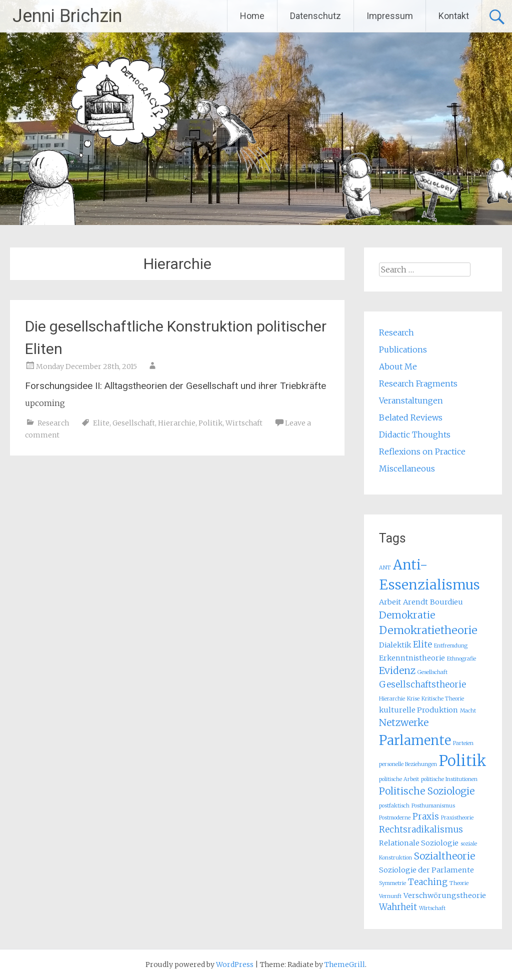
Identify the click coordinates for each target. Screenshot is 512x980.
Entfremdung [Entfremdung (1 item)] (451, 646)
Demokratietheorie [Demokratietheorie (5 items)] (428, 630)
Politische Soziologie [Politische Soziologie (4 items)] (427, 791)
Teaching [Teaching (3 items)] (428, 882)
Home (252, 16)
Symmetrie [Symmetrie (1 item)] (392, 883)
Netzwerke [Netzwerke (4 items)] (404, 722)
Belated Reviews (411, 417)
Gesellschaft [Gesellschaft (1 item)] (432, 672)
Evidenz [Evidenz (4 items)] (397, 670)
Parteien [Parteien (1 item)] (463, 743)
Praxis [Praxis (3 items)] (426, 816)
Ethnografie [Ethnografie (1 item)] (461, 659)
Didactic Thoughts (415, 434)
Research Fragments (418, 383)
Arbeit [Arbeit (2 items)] (390, 602)
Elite (101, 423)
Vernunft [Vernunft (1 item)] (390, 896)
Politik (210, 423)
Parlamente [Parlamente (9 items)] (415, 740)
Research (53, 423)
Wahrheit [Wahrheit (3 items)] (398, 907)
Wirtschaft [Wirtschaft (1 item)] (432, 908)
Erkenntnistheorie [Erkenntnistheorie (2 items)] (412, 658)
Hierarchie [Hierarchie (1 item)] (392, 699)
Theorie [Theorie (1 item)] (459, 883)
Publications (403, 349)
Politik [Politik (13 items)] (463, 761)
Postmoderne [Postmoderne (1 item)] (395, 818)
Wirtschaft (244, 423)
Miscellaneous (407, 468)
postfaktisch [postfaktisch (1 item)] (394, 806)
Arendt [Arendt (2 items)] (415, 602)
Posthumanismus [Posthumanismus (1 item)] (433, 806)
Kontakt (454, 16)
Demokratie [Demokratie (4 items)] (407, 615)
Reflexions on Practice (422, 451)
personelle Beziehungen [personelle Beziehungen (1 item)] (408, 764)
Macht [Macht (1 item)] (468, 711)
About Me (398, 366)
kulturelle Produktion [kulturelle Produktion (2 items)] (418, 710)
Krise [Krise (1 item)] (413, 699)
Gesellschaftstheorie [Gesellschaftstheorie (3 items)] (422, 684)
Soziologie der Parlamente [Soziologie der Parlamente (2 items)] (426, 870)
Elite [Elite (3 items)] (422, 644)
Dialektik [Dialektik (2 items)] (395, 645)
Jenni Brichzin (67, 16)
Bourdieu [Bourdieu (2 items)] (446, 602)
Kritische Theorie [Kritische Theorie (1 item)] (443, 699)
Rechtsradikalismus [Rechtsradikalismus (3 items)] (421, 829)
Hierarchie (177, 423)
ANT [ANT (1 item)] (385, 568)
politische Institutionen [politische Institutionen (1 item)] (449, 779)
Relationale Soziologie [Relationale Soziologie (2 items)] (419, 843)
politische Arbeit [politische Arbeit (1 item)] (399, 779)
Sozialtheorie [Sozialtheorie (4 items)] (444, 856)
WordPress (235, 964)
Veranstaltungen (411, 400)
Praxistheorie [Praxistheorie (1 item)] (457, 818)
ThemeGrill (345, 964)
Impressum (390, 16)
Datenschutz (315, 16)
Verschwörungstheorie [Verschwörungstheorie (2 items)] (445, 895)
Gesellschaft (134, 423)
